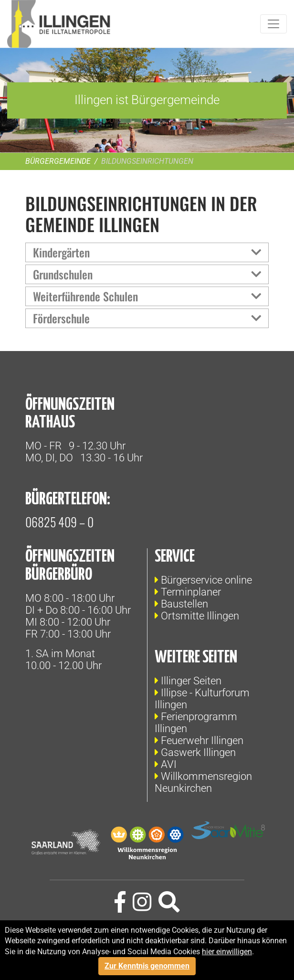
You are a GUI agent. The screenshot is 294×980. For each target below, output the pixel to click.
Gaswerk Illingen (198, 752)
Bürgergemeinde (58, 161)
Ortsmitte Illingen (200, 616)
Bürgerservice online (206, 580)
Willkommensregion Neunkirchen (203, 782)
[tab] (147, 252)
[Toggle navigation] (273, 24)
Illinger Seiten (191, 681)
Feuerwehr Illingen (202, 740)
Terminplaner (191, 592)
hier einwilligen (227, 952)
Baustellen (184, 604)
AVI (169, 764)
